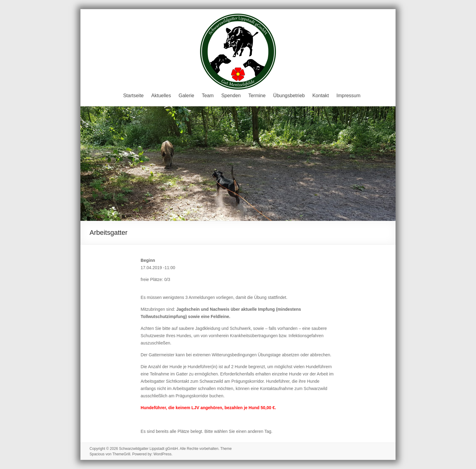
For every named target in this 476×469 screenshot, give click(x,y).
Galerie (186, 96)
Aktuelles (161, 96)
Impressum (348, 96)
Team (208, 96)
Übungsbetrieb (289, 96)
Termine (257, 96)
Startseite (134, 96)
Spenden (231, 96)
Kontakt (321, 96)
